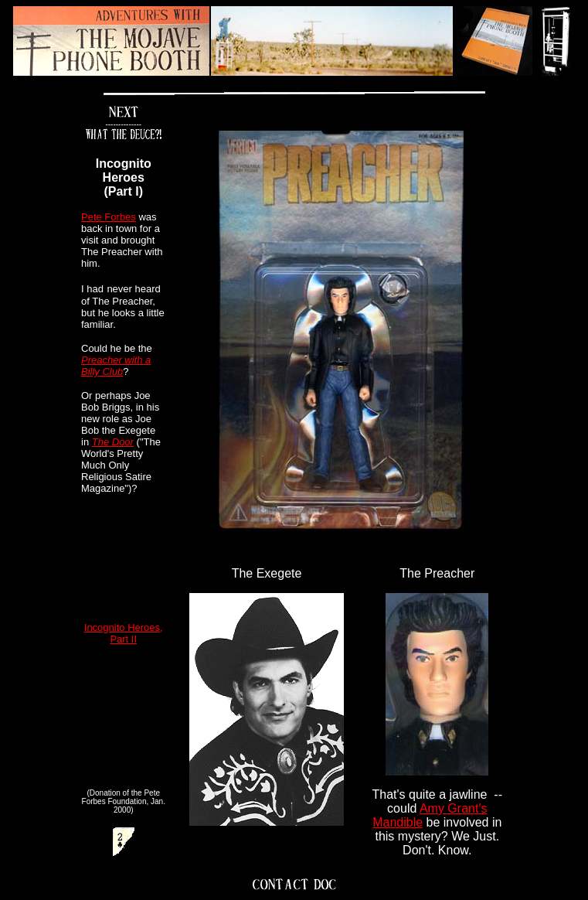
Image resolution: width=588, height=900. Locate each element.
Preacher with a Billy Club (116, 366)
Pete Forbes (109, 217)
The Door (113, 442)
